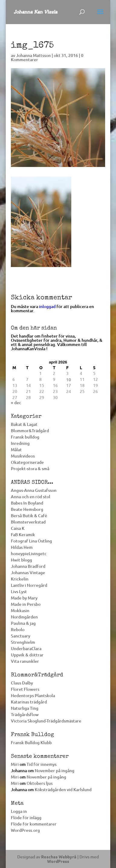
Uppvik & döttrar (27, 655)
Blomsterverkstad (28, 522)
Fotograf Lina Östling (31, 541)
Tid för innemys (42, 764)
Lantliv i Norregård (29, 585)
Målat (16, 450)
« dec (16, 403)
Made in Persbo (26, 604)
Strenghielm (23, 642)
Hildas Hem (22, 547)
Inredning (20, 443)
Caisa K (18, 528)
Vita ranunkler (25, 661)
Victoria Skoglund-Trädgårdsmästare (46, 721)
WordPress (58, 861)
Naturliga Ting (25, 708)
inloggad (47, 306)
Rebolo (18, 629)
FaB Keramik (23, 535)
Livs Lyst (19, 591)
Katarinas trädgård (29, 702)
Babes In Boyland (27, 503)
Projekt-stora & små (30, 469)
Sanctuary (21, 636)
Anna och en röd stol (31, 497)
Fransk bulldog (25, 437)
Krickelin (20, 579)
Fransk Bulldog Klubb (31, 742)
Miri (15, 764)
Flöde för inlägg (26, 818)
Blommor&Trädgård (30, 431)
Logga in (19, 811)
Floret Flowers (25, 689)
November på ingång (55, 771)
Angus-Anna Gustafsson (34, 490)
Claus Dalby (22, 683)
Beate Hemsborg (27, 509)
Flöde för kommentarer (34, 824)
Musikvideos (23, 456)
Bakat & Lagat (24, 424)
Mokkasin (20, 610)
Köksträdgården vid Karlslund (63, 789)
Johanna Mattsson (33, 55)
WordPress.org (25, 830)
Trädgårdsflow (25, 714)
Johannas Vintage (28, 572)
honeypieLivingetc (29, 554)
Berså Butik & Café (29, 516)
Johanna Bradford (28, 566)
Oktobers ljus (40, 783)
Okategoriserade (27, 462)
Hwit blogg (21, 560)
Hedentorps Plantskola (33, 695)
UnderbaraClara (26, 648)
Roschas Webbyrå (59, 857)
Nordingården (24, 617)
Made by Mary (24, 598)
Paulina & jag (23, 623)
